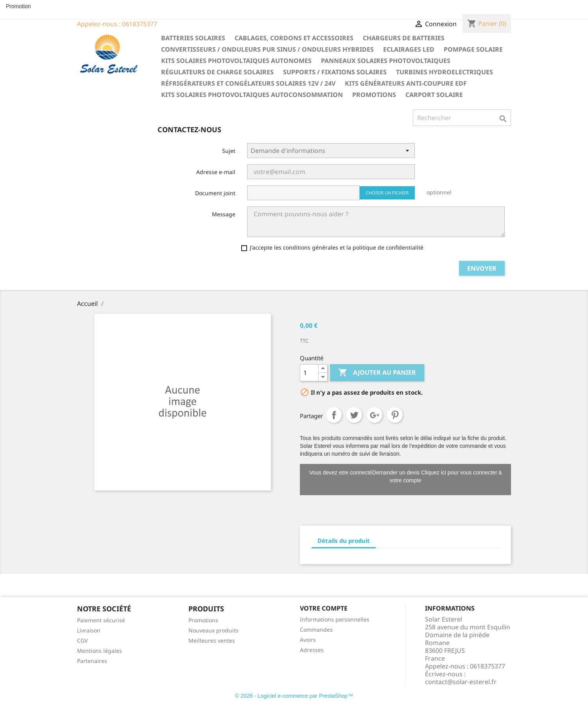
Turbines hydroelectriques (445, 72)
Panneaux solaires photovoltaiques (386, 61)
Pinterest (395, 415)
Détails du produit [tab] (344, 541)
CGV (82, 640)
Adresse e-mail (216, 172)
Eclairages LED (409, 49)
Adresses (312, 650)
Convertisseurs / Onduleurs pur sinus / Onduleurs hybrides (267, 49)
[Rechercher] (462, 118)
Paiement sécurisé (101, 620)
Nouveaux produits (213, 630)
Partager (334, 415)
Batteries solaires (193, 38)
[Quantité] (309, 373)
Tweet (354, 415)
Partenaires (92, 661)
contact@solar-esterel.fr (461, 682)
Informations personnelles (335, 619)
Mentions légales (99, 651)
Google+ (375, 415)
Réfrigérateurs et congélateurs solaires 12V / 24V (248, 83)
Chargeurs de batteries (404, 38)
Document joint (215, 193)
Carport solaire (434, 95)
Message (224, 214)
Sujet (229, 151)
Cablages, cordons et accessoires (294, 38)
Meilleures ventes (212, 640)
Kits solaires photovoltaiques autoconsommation (252, 95)
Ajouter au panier (377, 373)
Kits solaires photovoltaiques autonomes (236, 61)
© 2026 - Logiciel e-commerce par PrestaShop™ (294, 696)
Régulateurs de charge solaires (217, 72)
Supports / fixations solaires (335, 72)
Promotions (374, 95)
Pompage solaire (473, 49)
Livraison (89, 630)
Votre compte (324, 608)
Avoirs (308, 640)
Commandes (316, 630)
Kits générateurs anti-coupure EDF (406, 83)
